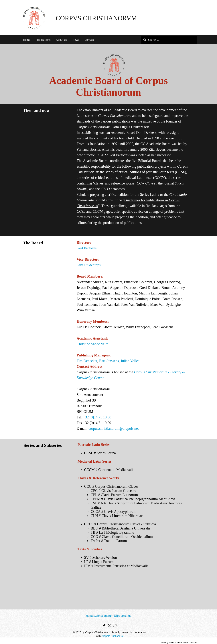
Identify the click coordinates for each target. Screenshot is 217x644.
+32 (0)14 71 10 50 (97, 417)
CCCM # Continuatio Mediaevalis (109, 470)
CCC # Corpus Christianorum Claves (111, 486)
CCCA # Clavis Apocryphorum (114, 511)
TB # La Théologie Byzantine (112, 532)
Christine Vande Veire (93, 344)
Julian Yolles (130, 361)
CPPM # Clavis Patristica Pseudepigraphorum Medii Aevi (133, 499)
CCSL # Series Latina (100, 453)
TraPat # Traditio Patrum (109, 541)
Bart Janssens (109, 361)
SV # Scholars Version (100, 557)
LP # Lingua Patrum (99, 562)
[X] (109, 626)
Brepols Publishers (112, 636)
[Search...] (169, 40)
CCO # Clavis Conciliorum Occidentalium (122, 537)
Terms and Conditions (187, 643)
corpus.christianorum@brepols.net (114, 428)
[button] (43, 40)
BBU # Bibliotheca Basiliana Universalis (121, 528)
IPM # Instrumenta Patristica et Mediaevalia (116, 566)
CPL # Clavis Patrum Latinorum (114, 495)
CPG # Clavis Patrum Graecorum (115, 491)
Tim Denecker (87, 361)
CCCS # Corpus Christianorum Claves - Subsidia (120, 524)
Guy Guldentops (89, 265)
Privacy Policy (168, 643)
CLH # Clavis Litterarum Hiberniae (117, 516)
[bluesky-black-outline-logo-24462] (115, 626)
